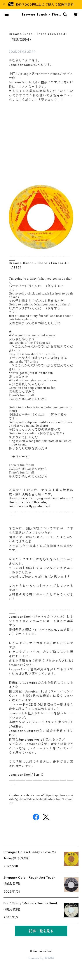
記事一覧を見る (41, 931)
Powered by (41, 958)
